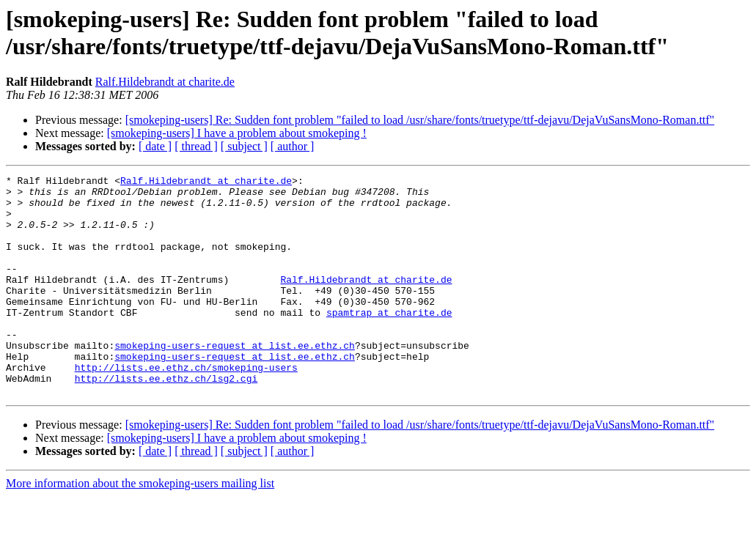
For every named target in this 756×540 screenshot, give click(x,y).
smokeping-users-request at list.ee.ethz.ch (235, 380)
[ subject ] (244, 146)
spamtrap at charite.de (389, 341)
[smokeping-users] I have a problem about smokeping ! (237, 133)
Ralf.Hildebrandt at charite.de (165, 82)
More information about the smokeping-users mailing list (140, 527)
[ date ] (155, 146)
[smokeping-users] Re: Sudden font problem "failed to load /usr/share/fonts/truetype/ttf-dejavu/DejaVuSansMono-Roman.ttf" (420, 120)
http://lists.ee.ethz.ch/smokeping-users (186, 407)
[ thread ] (196, 146)
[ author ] (293, 146)
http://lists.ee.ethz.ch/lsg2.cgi (166, 420)
